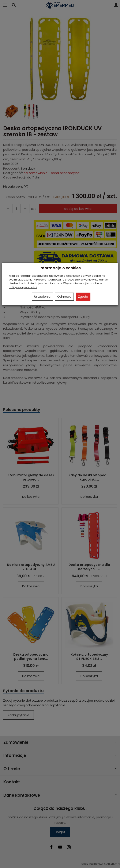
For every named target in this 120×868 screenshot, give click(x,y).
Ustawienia (42, 297)
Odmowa (64, 297)
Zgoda (83, 297)
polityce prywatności (23, 287)
